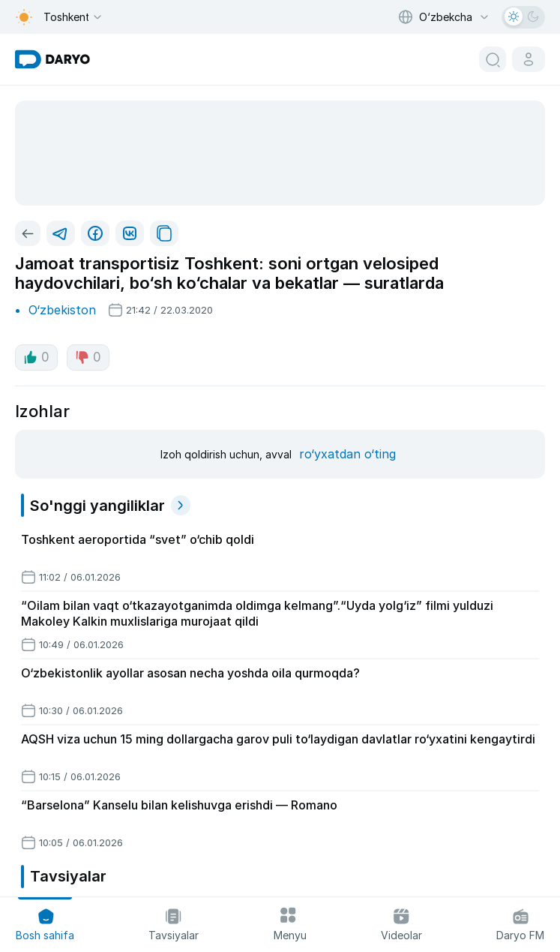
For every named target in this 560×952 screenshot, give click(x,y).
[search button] (493, 59)
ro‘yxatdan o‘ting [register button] (347, 454)
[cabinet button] (529, 59)
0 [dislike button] (88, 357)
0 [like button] (36, 357)
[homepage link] (52, 59)
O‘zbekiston (62, 310)
